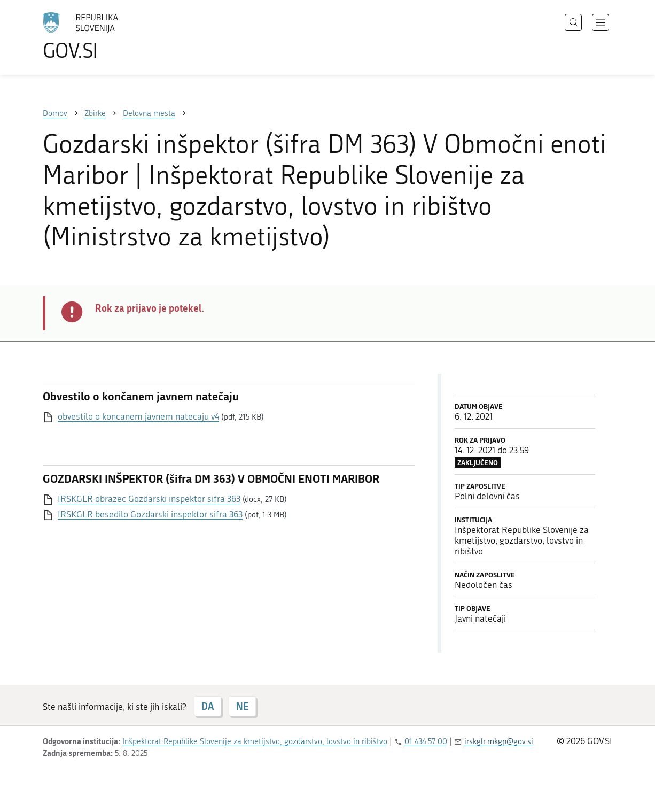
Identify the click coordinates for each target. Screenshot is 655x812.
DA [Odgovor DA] (208, 706)
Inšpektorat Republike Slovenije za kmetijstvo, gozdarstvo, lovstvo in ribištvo (255, 741)
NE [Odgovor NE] (242, 706)
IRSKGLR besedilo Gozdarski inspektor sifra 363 (150, 514)
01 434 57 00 (426, 741)
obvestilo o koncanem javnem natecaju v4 (138, 416)
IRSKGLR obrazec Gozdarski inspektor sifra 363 (149, 499)
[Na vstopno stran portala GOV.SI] (110, 36)
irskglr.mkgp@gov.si (499, 741)
